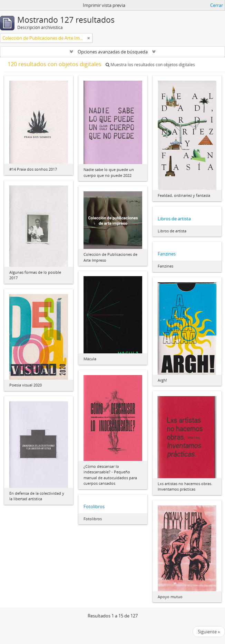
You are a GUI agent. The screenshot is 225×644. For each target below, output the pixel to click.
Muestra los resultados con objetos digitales (150, 65)
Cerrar (217, 5)
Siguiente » (209, 632)
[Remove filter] (89, 38)
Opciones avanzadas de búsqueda (113, 52)
